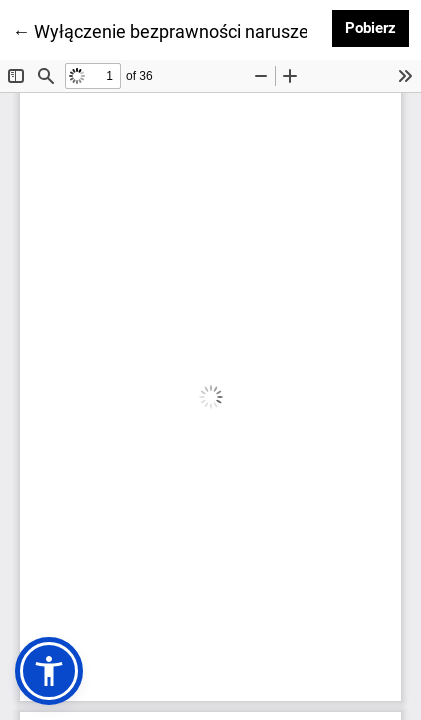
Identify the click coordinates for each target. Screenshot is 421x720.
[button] (49, 671)
